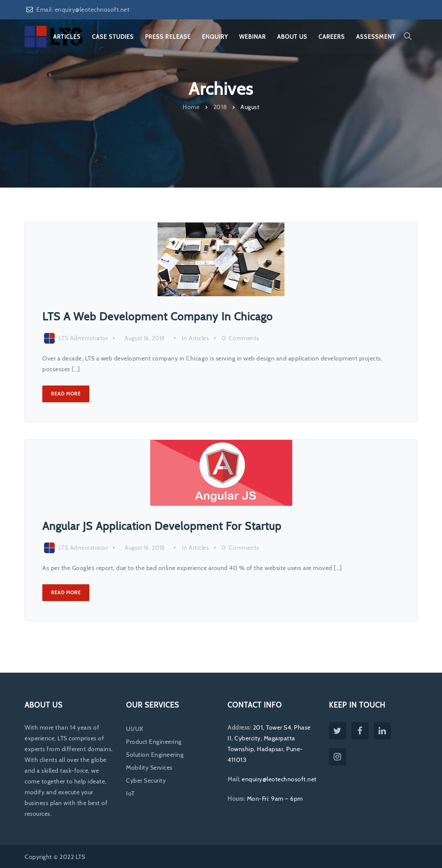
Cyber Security (146, 780)
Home (191, 107)
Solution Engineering (155, 755)
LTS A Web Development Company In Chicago (158, 316)
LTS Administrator (84, 338)
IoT (130, 793)
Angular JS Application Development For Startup (162, 526)
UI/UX (135, 729)
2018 (220, 107)
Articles (199, 338)
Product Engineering (154, 742)
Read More (66, 394)
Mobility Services (149, 768)
